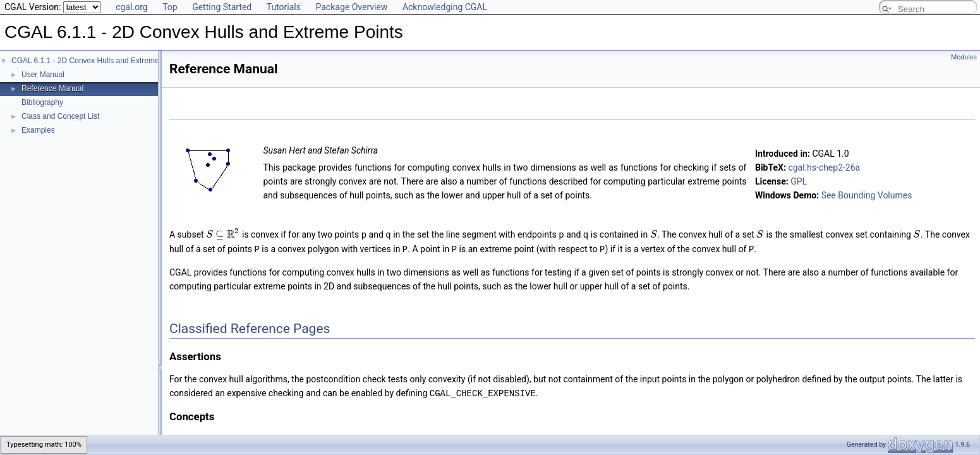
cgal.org (131, 7)
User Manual (43, 75)
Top (170, 7)
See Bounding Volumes (867, 195)
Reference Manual (52, 88)
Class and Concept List (60, 116)
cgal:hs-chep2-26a (824, 167)
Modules (964, 57)
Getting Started (222, 7)
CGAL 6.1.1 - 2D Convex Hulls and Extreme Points (97, 61)
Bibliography (42, 102)
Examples (38, 130)
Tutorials (284, 7)
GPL (799, 181)
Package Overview (351, 7)
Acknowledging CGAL (445, 7)
